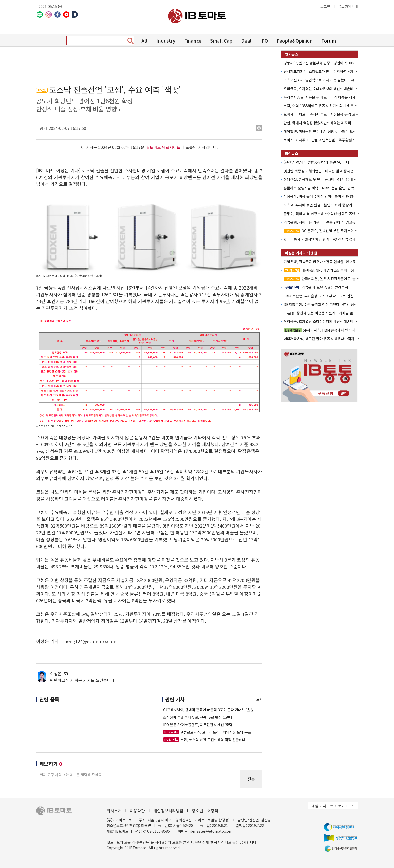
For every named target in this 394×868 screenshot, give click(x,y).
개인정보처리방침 (168, 811)
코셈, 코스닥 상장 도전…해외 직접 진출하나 (204, 740)
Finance (193, 40)
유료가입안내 (348, 6)
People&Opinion (295, 40)
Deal (246, 40)
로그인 (325, 6)
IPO (264, 40)
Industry (166, 40)
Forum (329, 40)
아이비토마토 (197, 16)
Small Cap (221, 40)
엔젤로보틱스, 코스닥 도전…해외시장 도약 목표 (207, 732)
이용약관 (137, 811)
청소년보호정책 (205, 811)
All (145, 40)
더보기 (258, 699)
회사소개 (114, 811)
